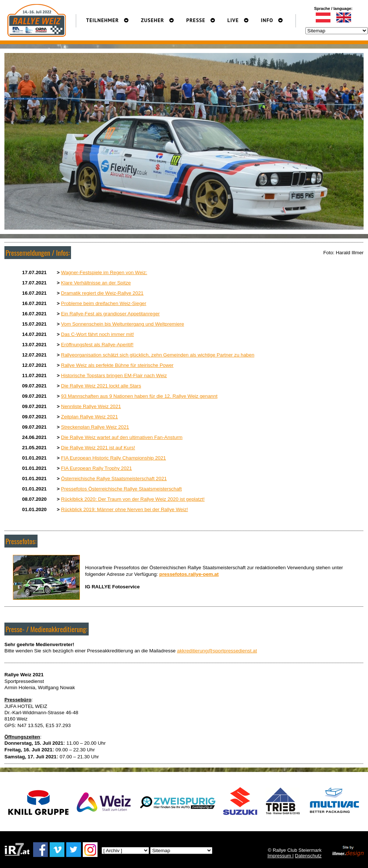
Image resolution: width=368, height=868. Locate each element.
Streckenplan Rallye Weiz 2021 (95, 427)
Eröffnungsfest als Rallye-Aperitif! (97, 345)
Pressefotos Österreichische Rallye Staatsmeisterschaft (121, 489)
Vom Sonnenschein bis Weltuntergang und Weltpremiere (123, 324)
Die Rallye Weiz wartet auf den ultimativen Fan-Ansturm (122, 437)
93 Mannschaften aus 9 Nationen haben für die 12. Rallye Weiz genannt (139, 396)
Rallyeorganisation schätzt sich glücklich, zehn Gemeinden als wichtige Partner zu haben (158, 355)
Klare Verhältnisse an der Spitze (96, 283)
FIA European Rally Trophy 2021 (97, 468)
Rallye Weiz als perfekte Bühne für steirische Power (117, 365)
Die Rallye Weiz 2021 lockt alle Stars (101, 386)
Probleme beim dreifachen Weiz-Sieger (104, 303)
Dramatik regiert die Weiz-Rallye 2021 (102, 293)
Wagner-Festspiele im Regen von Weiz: (104, 272)
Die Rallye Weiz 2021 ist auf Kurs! (98, 448)
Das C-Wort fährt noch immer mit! (98, 334)
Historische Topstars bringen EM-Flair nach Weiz (114, 375)
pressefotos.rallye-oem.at (189, 574)
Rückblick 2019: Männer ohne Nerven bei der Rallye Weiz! (125, 509)
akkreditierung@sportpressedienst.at (217, 651)
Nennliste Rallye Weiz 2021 (91, 406)
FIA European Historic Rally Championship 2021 (114, 458)
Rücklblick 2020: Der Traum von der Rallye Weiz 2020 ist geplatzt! (133, 499)
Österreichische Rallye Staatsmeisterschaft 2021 (114, 479)
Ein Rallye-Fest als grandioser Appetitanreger (110, 314)
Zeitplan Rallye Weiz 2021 (90, 417)
